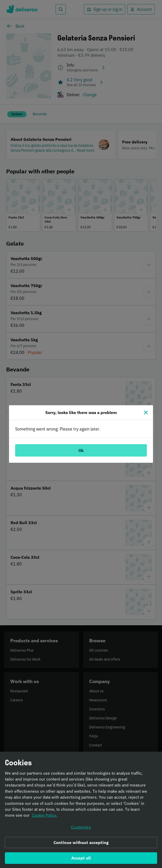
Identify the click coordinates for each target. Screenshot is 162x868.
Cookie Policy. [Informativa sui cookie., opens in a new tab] (45, 817)
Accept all (81, 860)
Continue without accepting (81, 844)
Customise (81, 829)
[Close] (146, 412)
